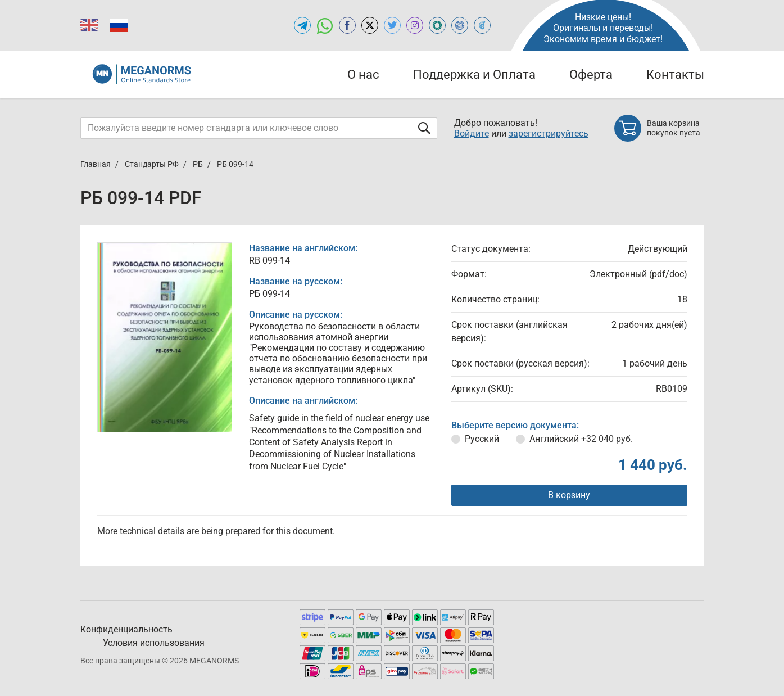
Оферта (591, 74)
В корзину (569, 495)
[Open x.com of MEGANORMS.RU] (370, 25)
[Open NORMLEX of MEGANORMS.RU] (460, 25)
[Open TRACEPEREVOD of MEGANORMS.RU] (482, 25)
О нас (363, 74)
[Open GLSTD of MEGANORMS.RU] (437, 25)
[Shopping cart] (659, 128)
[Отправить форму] (424, 128)
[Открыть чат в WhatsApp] (325, 25)
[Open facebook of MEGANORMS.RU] (347, 25)
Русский (482, 439)
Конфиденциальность (126, 629)
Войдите (472, 134)
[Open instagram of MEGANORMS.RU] (415, 25)
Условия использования (154, 643)
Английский (581, 439)
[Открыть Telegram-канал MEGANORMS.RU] (302, 25)
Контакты (675, 74)
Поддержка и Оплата (474, 74)
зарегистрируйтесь (549, 134)
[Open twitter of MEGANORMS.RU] (392, 25)
